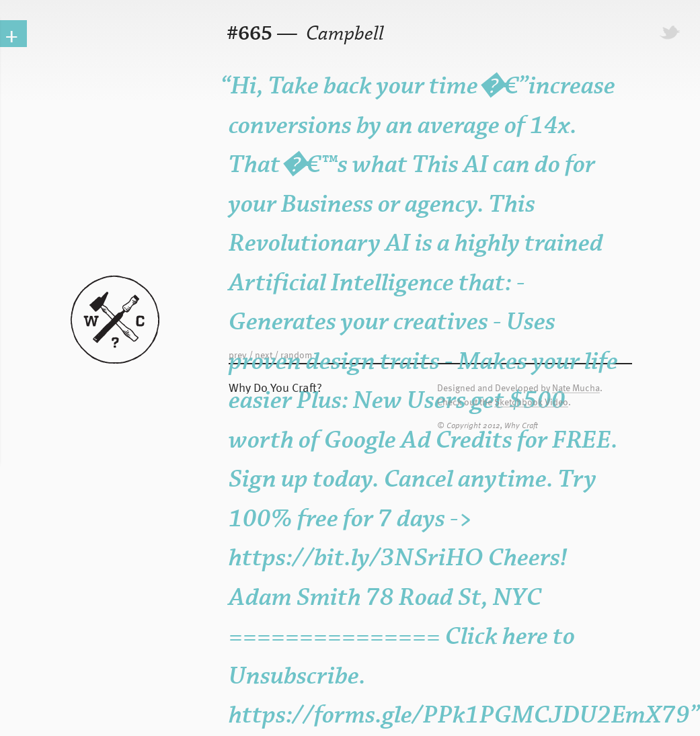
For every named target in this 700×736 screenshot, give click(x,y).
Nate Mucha (576, 388)
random (296, 355)
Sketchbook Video (531, 402)
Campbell (343, 34)
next (264, 355)
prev (238, 355)
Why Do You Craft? (275, 387)
